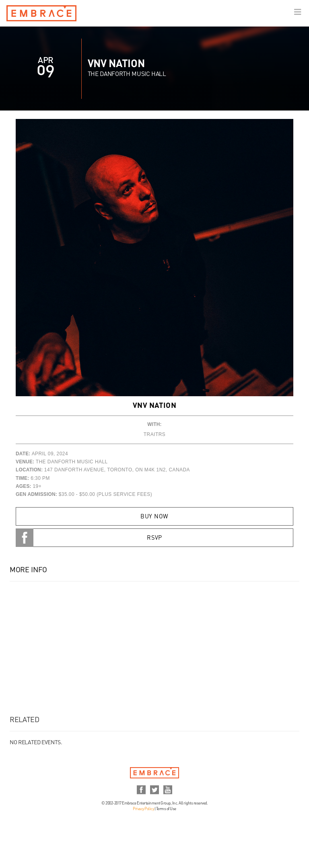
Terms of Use (166, 809)
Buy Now (154, 517)
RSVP (154, 538)
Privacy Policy (143, 809)
